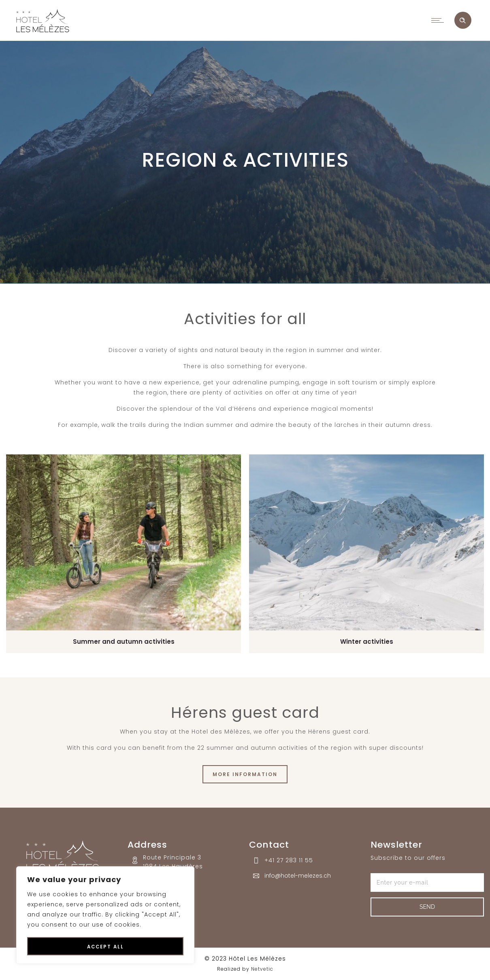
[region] (105, 915)
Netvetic (262, 969)
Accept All (105, 947)
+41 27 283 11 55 (289, 860)
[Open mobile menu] (439, 20)
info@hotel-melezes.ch (298, 876)
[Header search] (463, 21)
